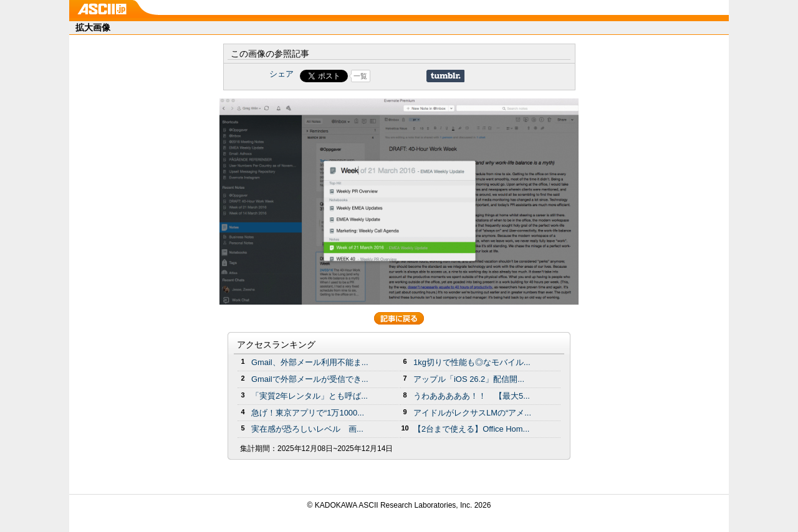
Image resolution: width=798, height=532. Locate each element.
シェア (281, 74)
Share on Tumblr (445, 76)
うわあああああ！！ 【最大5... (472, 396)
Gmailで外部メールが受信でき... (310, 379)
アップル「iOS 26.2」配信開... (469, 379)
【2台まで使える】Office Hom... (471, 429)
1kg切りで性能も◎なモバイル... (472, 362)
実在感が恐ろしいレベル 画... (307, 429)
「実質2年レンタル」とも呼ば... (310, 396)
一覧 (360, 76)
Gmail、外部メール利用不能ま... (310, 362)
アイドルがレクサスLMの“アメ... (472, 413)
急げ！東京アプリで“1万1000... (308, 413)
